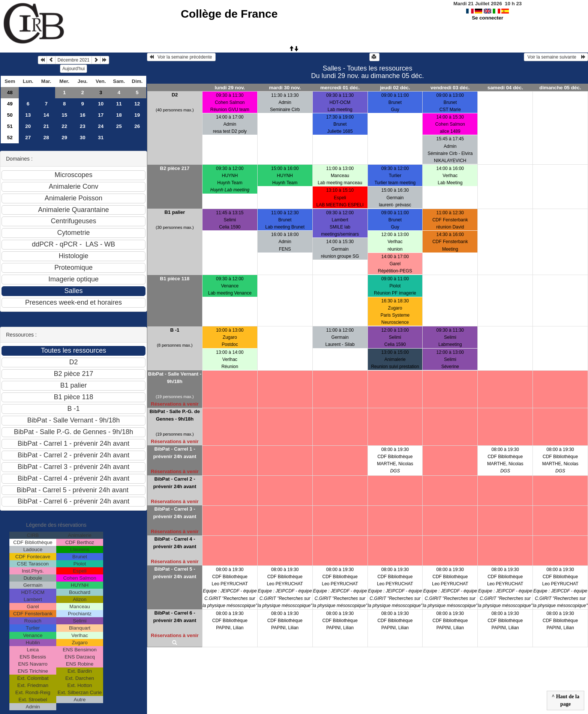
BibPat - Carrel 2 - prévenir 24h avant (175, 483)
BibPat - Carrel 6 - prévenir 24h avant (175, 617)
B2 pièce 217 (175, 168)
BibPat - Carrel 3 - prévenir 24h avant (175, 513)
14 (46, 115)
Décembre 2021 (73, 60)
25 (119, 126)
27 (28, 138)
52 (10, 138)
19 (137, 115)
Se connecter (487, 18)
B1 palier (175, 212)
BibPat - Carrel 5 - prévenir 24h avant (175, 573)
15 (64, 115)
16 (83, 115)
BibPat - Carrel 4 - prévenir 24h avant (175, 543)
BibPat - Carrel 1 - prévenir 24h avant (175, 453)
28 (46, 138)
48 (10, 92)
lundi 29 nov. (230, 88)
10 (101, 104)
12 (137, 104)
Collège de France (229, 14)
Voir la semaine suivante (556, 57)
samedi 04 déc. (505, 88)
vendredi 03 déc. (450, 88)
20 (28, 126)
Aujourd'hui (73, 69)
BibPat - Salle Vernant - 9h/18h (175, 378)
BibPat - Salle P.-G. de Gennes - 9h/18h (175, 415)
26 (137, 126)
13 (28, 115)
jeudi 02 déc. (395, 88)
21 (46, 126)
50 (10, 115)
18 (119, 115)
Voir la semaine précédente (181, 57)
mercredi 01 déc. (340, 88)
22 (64, 126)
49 (10, 104)
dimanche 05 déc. (560, 88)
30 (83, 138)
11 (119, 104)
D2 (175, 95)
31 (101, 138)
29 (64, 138)
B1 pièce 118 (175, 279)
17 (101, 115)
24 (101, 126)
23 (83, 126)
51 (10, 126)
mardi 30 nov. (285, 88)
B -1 (175, 330)
